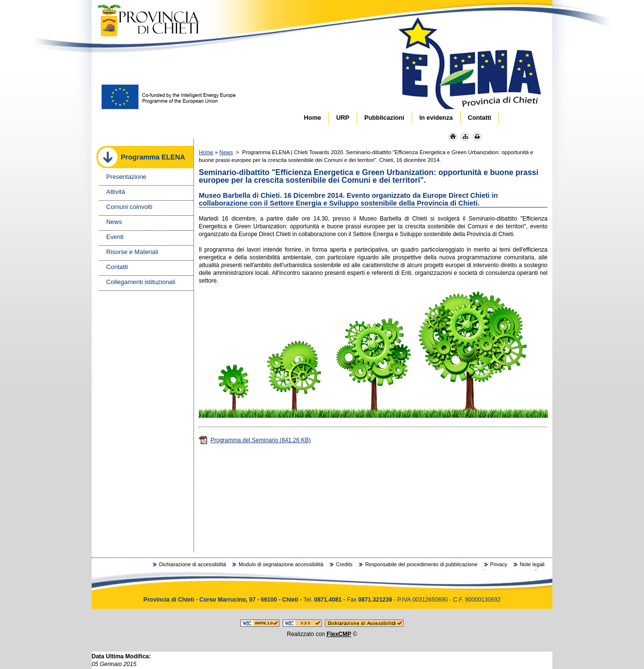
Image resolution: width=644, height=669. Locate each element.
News (226, 152)
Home (206, 152)
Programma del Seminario (255, 440)
